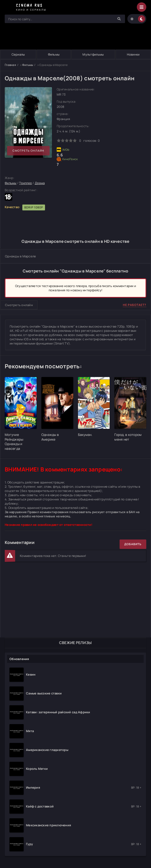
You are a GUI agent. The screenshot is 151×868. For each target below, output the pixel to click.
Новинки (133, 54)
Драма (40, 183)
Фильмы (54, 54)
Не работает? (135, 305)
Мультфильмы (93, 54)
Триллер (26, 183)
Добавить (133, 544)
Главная (10, 65)
